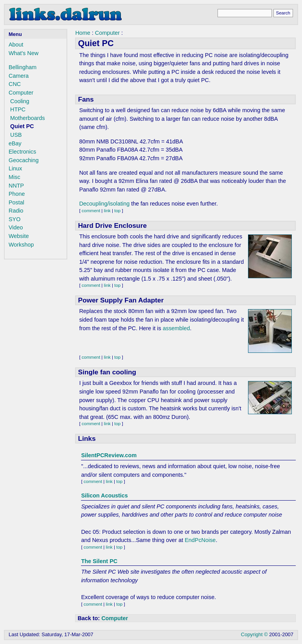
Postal (16, 202)
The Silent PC (99, 561)
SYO (14, 219)
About (16, 45)
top (117, 211)
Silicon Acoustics (104, 496)
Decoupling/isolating (104, 204)
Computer (21, 93)
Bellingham (22, 67)
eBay (15, 143)
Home (83, 33)
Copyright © (254, 634)
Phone (17, 194)
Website (19, 236)
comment (91, 211)
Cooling (20, 101)
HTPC (18, 109)
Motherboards (28, 118)
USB (16, 135)
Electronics (22, 152)
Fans (86, 99)
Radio (16, 211)
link (107, 211)
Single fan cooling (107, 372)
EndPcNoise (200, 540)
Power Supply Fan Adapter (121, 300)
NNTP (16, 186)
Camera (19, 76)
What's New (23, 53)
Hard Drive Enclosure (112, 225)
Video (16, 227)
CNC (15, 84)
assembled (176, 328)
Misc (14, 177)
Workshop (21, 245)
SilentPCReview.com (109, 455)
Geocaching (24, 160)
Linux (15, 168)
